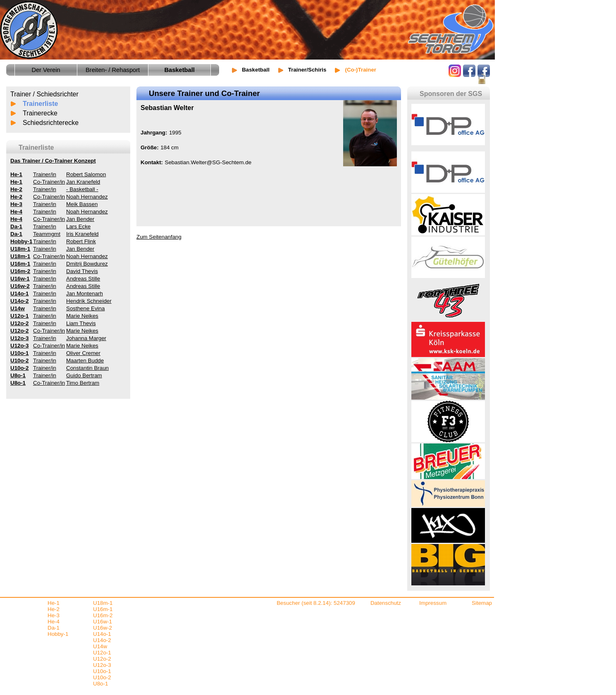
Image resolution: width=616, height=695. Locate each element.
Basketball (256, 70)
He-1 (54, 603)
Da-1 (54, 628)
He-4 (54, 622)
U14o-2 (102, 640)
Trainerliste (40, 104)
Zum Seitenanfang (159, 237)
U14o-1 (102, 634)
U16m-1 (103, 609)
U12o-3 (102, 665)
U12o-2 (102, 659)
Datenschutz (386, 603)
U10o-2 (102, 677)
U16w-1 (103, 622)
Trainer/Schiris (307, 70)
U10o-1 (102, 671)
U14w (100, 646)
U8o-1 (100, 684)
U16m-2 (103, 615)
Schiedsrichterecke (51, 123)
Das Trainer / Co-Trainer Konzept (53, 161)
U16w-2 (103, 628)
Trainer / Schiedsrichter (44, 94)
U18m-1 (103, 603)
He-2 (54, 609)
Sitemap (482, 603)
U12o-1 (102, 653)
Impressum (433, 603)
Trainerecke (40, 113)
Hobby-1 (58, 634)
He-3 (54, 615)
